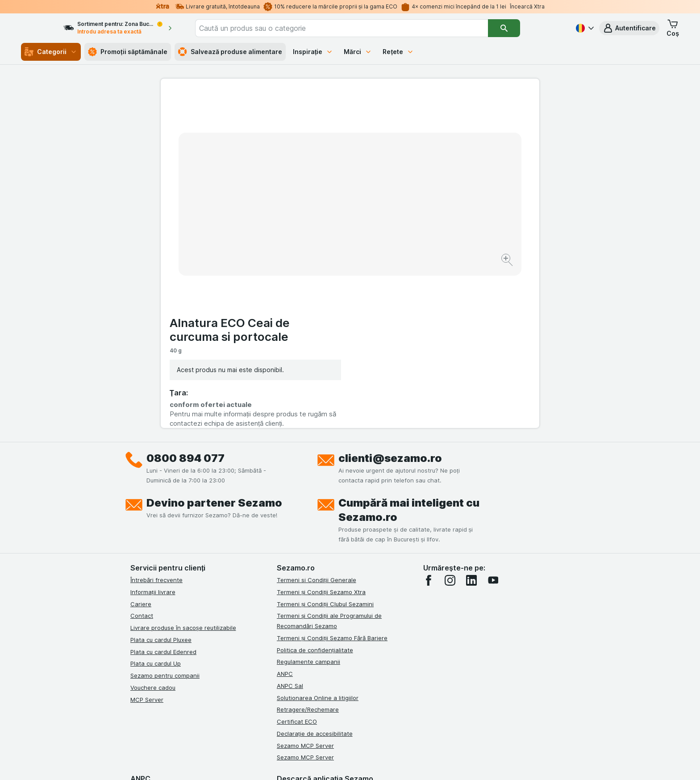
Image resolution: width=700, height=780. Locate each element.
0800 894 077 (185, 295)
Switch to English (366, 725)
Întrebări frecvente (156, 417)
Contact (142, 453)
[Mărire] (319, 233)
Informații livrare (153, 429)
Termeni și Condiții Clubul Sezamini (325, 441)
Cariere (141, 441)
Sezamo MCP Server (305, 583)
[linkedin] (471, 417)
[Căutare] (529, 28)
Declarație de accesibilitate (315, 570)
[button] (629, 28)
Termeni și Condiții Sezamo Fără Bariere (332, 475)
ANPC (285, 511)
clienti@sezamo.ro (390, 295)
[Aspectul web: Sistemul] (305, 762)
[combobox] (367, 28)
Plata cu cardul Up (156, 500)
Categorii (51, 52)
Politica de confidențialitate (315, 487)
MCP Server (147, 537)
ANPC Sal (290, 523)
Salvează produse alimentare (230, 52)
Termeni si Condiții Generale (317, 417)
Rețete (398, 52)
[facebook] (429, 417)
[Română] (584, 28)
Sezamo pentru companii (165, 512)
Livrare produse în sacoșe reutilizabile (183, 465)
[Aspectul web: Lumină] (349, 762)
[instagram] (450, 417)
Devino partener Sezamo (214, 340)
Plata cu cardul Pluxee (161, 477)
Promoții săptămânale (128, 52)
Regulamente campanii (308, 499)
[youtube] (493, 417)
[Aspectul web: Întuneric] (395, 762)
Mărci (358, 52)
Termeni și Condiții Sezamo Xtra (321, 429)
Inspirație (313, 52)
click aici (241, 703)
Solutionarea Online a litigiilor (318, 535)
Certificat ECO (297, 558)
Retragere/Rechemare (308, 546)
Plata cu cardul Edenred (163, 489)
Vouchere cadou (153, 524)
